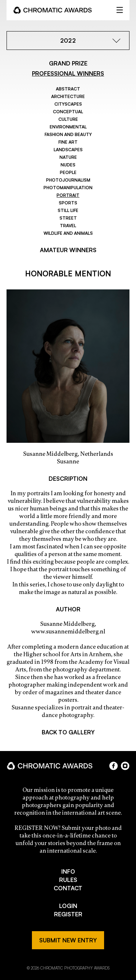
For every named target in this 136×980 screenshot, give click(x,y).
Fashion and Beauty (68, 134)
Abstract (68, 89)
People (68, 172)
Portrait (68, 195)
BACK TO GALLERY (68, 732)
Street (68, 218)
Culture (68, 119)
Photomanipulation (68, 188)
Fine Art (68, 142)
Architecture (68, 96)
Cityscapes (68, 104)
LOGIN (68, 906)
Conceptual (68, 112)
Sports (68, 203)
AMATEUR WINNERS (68, 250)
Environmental (68, 127)
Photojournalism (68, 180)
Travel (68, 226)
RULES (68, 880)
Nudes (68, 165)
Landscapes (68, 150)
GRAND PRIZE (68, 63)
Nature (68, 157)
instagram (125, 766)
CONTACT (68, 888)
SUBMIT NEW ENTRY (68, 940)
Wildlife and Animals (68, 233)
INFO (68, 871)
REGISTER (68, 914)
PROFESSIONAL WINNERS (68, 73)
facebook (114, 766)
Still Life (68, 210)
